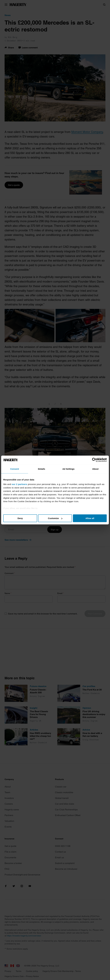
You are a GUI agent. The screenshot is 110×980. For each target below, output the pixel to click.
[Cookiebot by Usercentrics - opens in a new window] (94, 460)
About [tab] (95, 469)
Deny (20, 518)
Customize (55, 518)
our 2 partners (19, 484)
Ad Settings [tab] (68, 469)
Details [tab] (42, 469)
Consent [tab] (15, 469)
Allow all (90, 518)
